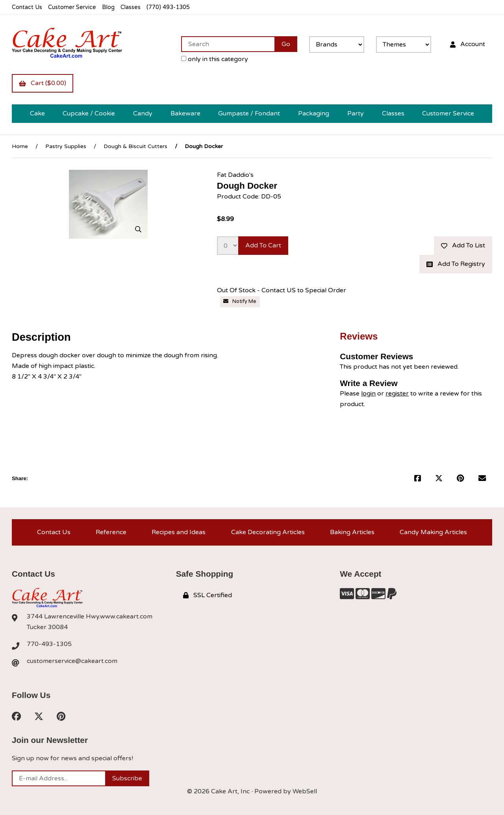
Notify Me (240, 301)
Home (20, 146)
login (368, 394)
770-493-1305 (49, 644)
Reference (111, 532)
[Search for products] (228, 44)
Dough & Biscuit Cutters (135, 146)
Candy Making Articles (433, 532)
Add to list (463, 245)
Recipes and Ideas (179, 532)
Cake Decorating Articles (268, 532)
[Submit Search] (286, 44)
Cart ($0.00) (43, 83)
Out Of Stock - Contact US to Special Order (282, 290)
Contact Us (27, 7)
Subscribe (127, 778)
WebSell (305, 791)
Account (468, 44)
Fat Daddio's (235, 175)
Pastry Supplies (66, 146)
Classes (131, 7)
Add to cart (263, 245)
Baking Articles (352, 532)
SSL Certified (208, 595)
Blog (108, 7)
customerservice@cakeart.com (72, 661)
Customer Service (72, 7)
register (397, 394)
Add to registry (456, 264)
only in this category (215, 59)
